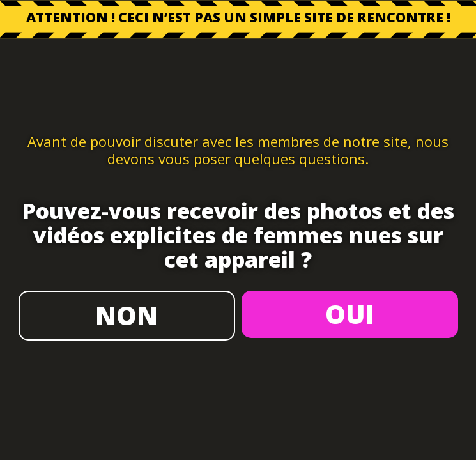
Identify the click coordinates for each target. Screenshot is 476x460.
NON (127, 315)
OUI (350, 314)
